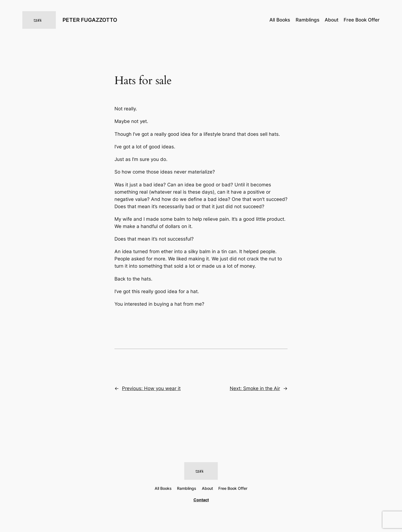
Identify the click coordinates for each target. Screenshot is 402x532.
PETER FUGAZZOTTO (90, 20)
